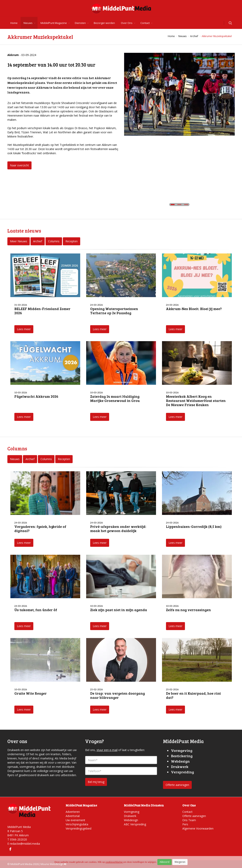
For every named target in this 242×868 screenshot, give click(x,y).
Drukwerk (130, 816)
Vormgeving (132, 812)
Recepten (72, 241)
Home (14, 23)
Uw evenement (75, 820)
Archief (38, 241)
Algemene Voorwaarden (198, 828)
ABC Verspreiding (135, 824)
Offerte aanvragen (177, 785)
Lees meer (24, 329)
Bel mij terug (96, 782)
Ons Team (189, 820)
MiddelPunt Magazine (54, 23)
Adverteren (73, 812)
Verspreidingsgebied (79, 828)
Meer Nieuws (19, 241)
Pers (185, 824)
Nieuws (28, 23)
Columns (54, 241)
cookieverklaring (114, 862)
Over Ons (127, 23)
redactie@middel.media (25, 844)
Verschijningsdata (77, 824)
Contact (145, 23)
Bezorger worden (104, 23)
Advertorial (73, 816)
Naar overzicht (19, 165)
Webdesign (131, 820)
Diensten (80, 23)
